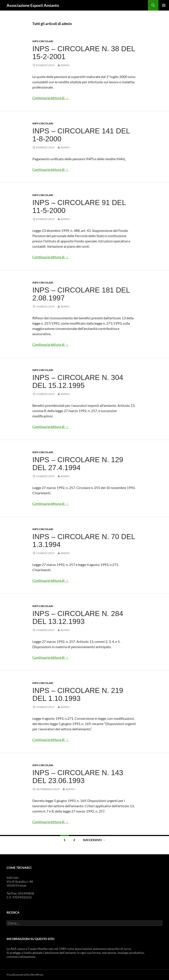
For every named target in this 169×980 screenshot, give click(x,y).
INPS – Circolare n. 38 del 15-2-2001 (84, 53)
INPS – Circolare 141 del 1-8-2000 (81, 135)
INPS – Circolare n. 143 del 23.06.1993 (78, 777)
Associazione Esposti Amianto (33, 5)
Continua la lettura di (51, 98)
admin (65, 65)
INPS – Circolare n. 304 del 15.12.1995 (78, 381)
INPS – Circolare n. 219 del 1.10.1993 (78, 694)
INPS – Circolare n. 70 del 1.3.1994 (84, 541)
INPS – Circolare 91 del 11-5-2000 (79, 206)
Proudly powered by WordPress (25, 975)
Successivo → (94, 840)
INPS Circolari (43, 41)
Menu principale (164, 5)
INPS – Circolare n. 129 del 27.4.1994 (78, 464)
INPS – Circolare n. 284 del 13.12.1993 (78, 617)
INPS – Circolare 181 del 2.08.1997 (81, 294)
